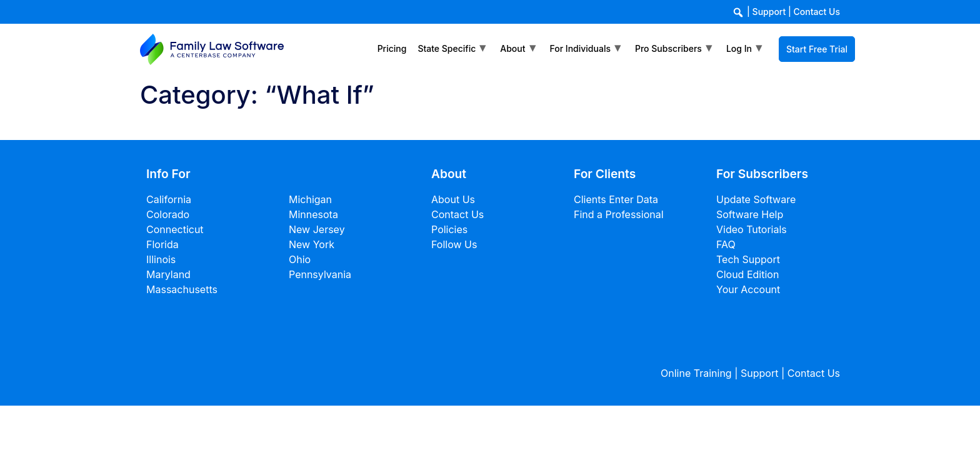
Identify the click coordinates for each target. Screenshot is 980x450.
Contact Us (817, 12)
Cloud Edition (747, 274)
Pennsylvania (320, 274)
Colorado (168, 214)
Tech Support (748, 259)
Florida (162, 244)
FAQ (726, 244)
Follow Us (454, 244)
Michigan (310, 199)
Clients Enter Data (616, 199)
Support (769, 12)
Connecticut (175, 229)
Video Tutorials (752, 229)
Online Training (696, 373)
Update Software (756, 199)
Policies (449, 229)
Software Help (750, 214)
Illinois (161, 259)
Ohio (300, 259)
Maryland (168, 274)
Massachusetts (182, 289)
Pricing (392, 48)
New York (312, 244)
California (169, 199)
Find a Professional (619, 214)
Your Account (748, 289)
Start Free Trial (817, 49)
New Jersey (317, 229)
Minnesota (313, 214)
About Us (453, 199)
